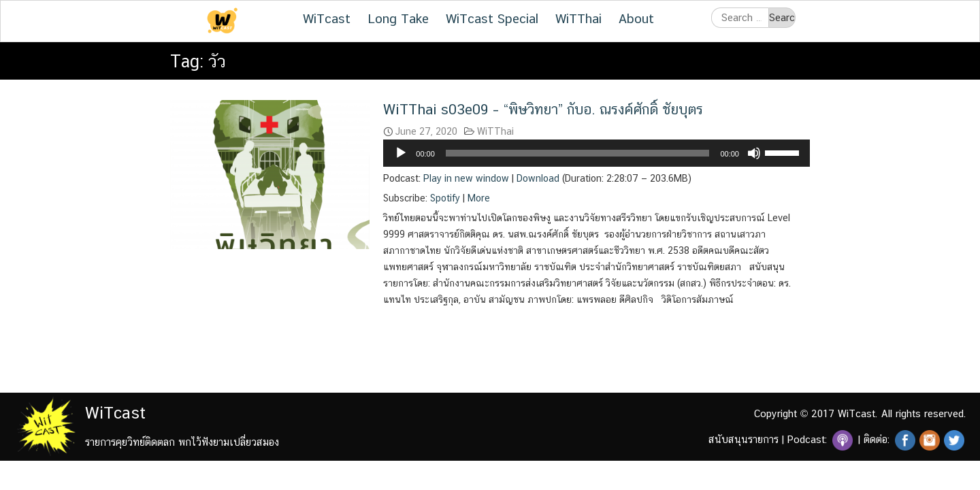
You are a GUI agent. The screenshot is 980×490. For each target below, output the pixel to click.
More (479, 198)
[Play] (401, 153)
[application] (597, 153)
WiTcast (327, 18)
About (636, 18)
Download (538, 178)
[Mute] (754, 153)
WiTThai (578, 18)
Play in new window (466, 178)
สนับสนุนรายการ (744, 439)
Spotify (445, 198)
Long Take (398, 18)
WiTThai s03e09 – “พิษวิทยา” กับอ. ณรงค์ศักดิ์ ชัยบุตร (543, 109)
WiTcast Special (492, 18)
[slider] (578, 153)
